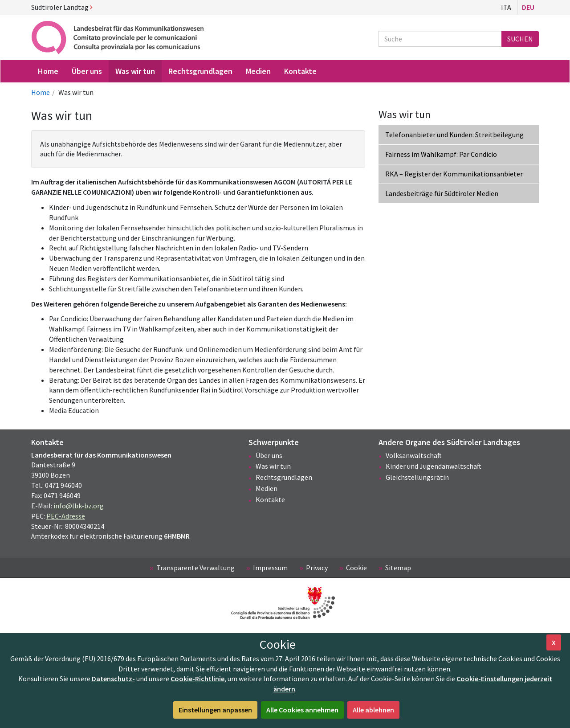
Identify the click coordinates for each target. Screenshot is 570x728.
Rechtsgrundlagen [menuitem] (200, 71)
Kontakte (270, 499)
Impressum (270, 568)
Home (41, 92)
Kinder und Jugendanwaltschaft (434, 466)
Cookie (356, 568)
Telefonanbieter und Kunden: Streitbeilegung (454, 135)
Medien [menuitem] (258, 71)
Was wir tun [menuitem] (135, 71)
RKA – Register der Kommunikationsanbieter (454, 174)
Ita (506, 7)
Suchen (520, 39)
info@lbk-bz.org (79, 506)
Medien (267, 488)
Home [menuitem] (48, 71)
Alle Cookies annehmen (302, 710)
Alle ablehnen (373, 710)
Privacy (317, 568)
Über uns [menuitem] (87, 71)
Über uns (269, 455)
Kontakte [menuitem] (300, 71)
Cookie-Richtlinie (197, 679)
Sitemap (398, 568)
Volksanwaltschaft (414, 455)
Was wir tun (273, 466)
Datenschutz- (113, 679)
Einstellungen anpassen (215, 710)
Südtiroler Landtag (62, 7)
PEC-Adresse (66, 516)
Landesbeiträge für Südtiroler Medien (442, 193)
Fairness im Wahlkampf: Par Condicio (441, 154)
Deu (528, 7)
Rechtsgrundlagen (284, 477)
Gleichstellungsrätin (417, 477)
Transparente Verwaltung (195, 568)
